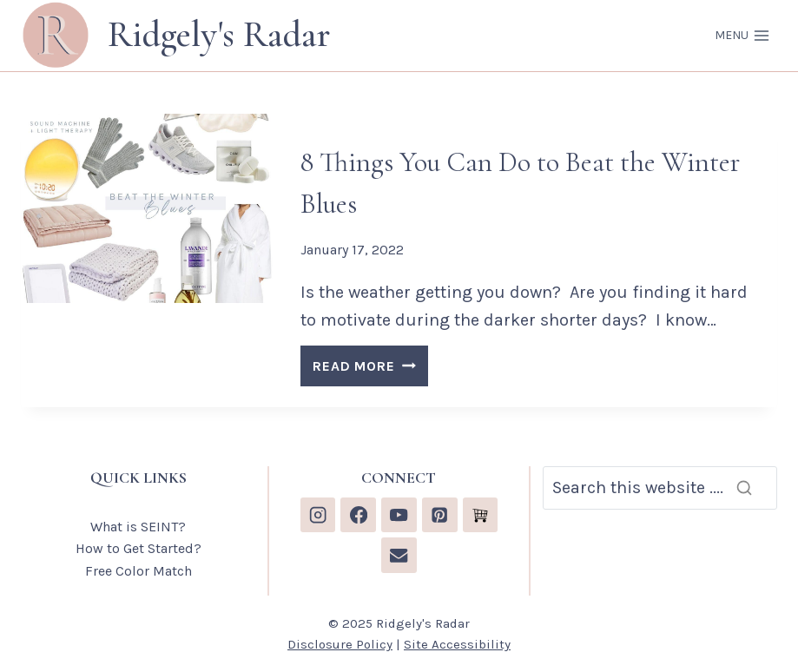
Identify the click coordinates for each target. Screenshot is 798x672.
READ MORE (370, 369)
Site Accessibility (457, 644)
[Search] (660, 488)
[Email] (399, 555)
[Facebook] (358, 515)
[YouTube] (399, 515)
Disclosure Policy (340, 644)
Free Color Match (138, 571)
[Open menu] (742, 36)
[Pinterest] (440, 515)
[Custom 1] (481, 515)
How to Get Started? (138, 548)
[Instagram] (318, 515)
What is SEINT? (138, 527)
